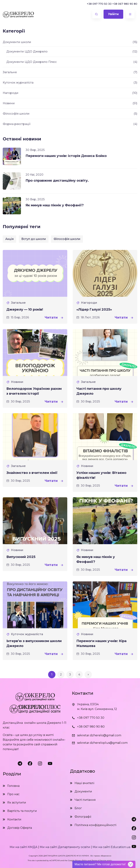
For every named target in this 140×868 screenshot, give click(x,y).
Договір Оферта (20, 828)
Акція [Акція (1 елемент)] (9, 239)
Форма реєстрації (17, 124)
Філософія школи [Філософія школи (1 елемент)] (67, 239)
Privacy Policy (81, 860)
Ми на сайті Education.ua (111, 847)
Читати (54, 317)
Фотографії (83, 817)
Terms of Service (99, 860)
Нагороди (89, 303)
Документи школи (17, 42)
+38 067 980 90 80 (125, 4)
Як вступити (17, 803)
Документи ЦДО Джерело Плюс (32, 62)
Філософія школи (16, 114)
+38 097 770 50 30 (99, 4)
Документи (83, 791)
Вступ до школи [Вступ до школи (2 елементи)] (34, 239)
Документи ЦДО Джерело (27, 51)
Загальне (18, 303)
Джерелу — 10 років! (25, 309)
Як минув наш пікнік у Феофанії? (55, 205)
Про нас (13, 794)
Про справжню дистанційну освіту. (57, 181)
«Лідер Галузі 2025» (94, 309)
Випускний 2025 (21, 557)
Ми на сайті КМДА (24, 847)
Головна (13, 786)
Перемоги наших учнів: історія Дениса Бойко (66, 156)
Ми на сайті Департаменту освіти (65, 847)
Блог (78, 808)
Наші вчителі (84, 783)
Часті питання (85, 800)
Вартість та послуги (22, 811)
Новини (17, 382)
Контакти (14, 819)
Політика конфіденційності (95, 825)
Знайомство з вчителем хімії (32, 473)
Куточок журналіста (27, 634)
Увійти (113, 14)
